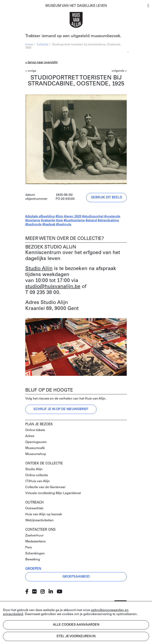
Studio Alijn (39, 269)
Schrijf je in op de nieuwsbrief (61, 409)
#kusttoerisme (74, 221)
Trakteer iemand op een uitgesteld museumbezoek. (73, 36)
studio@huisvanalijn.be (53, 287)
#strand (91, 221)
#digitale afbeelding (40, 217)
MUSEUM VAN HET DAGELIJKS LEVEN (76, 6)
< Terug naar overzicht (41, 62)
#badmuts (64, 225)
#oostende (112, 217)
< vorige (31, 71)
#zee (59, 221)
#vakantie (48, 221)
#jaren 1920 (73, 217)
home (29, 45)
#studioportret (93, 217)
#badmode (33, 225)
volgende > (119, 71)
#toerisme (33, 221)
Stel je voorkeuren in (76, 636)
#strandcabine (108, 221)
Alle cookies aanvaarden (76, 625)
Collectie (43, 45)
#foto (59, 217)
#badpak (49, 225)
